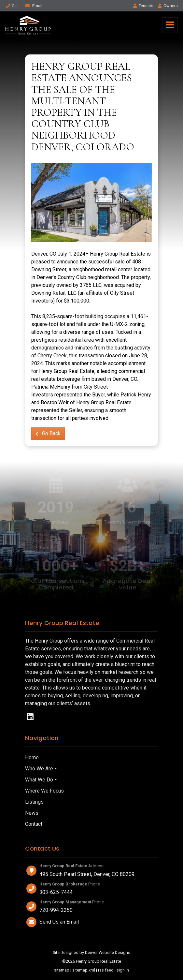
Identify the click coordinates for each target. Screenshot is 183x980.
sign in (123, 970)
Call (12, 6)
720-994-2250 (56, 910)
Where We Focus (44, 791)
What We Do (39, 780)
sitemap (62, 970)
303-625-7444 (56, 892)
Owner (167, 6)
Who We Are (39, 769)
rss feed (106, 970)
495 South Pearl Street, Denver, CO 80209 (87, 874)
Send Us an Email (59, 922)
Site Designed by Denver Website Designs (91, 952)
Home (32, 757)
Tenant (143, 6)
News (32, 813)
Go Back (48, 433)
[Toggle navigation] (170, 25)
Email (34, 6)
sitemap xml (84, 970)
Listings (34, 802)
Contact (34, 824)
